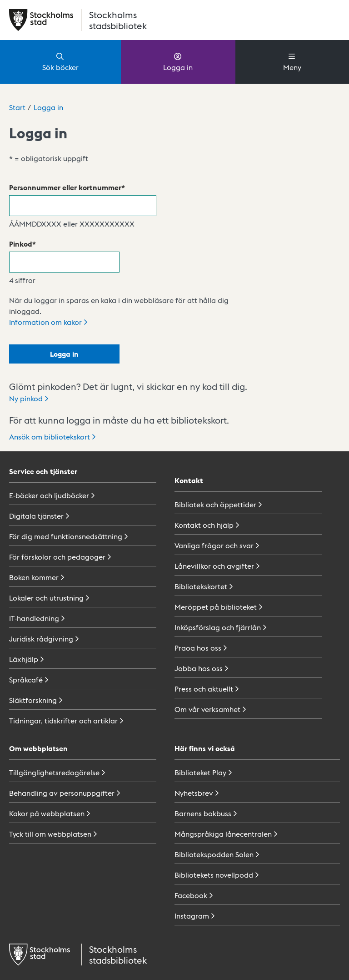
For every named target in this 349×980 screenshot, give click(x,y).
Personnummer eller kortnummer (65, 187)
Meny (292, 61)
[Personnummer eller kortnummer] (83, 206)
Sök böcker (60, 61)
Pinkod (21, 244)
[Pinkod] (64, 262)
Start (17, 107)
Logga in (178, 61)
